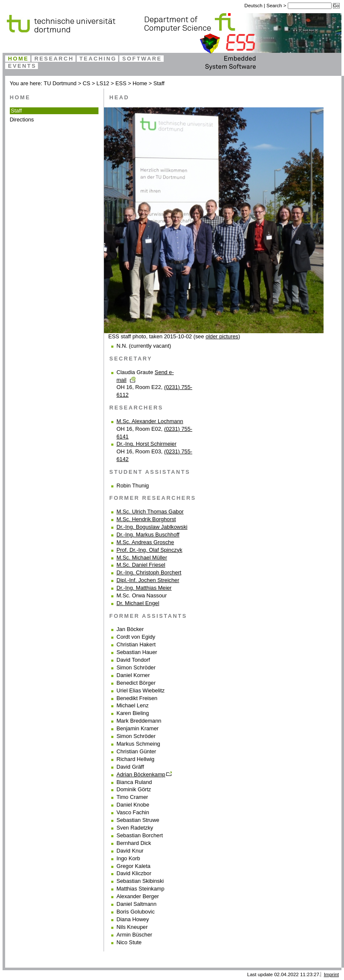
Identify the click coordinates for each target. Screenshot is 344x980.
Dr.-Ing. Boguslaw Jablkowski (152, 527)
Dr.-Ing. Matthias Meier (144, 588)
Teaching (98, 59)
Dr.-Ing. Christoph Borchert (149, 572)
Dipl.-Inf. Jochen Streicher (148, 580)
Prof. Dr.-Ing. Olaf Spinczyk (149, 550)
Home (19, 59)
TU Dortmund (60, 83)
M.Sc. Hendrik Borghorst (146, 519)
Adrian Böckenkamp (141, 774)
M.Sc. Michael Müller (142, 558)
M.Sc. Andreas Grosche (145, 542)
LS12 (103, 83)
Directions (22, 120)
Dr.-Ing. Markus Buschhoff (148, 535)
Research (54, 59)
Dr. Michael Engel (138, 603)
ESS (121, 83)
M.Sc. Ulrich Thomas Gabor (150, 512)
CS (87, 83)
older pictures (222, 336)
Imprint (331, 974)
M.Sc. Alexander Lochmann (150, 421)
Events (22, 66)
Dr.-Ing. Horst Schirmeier (146, 444)
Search (275, 6)
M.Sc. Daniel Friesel (141, 565)
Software (142, 59)
